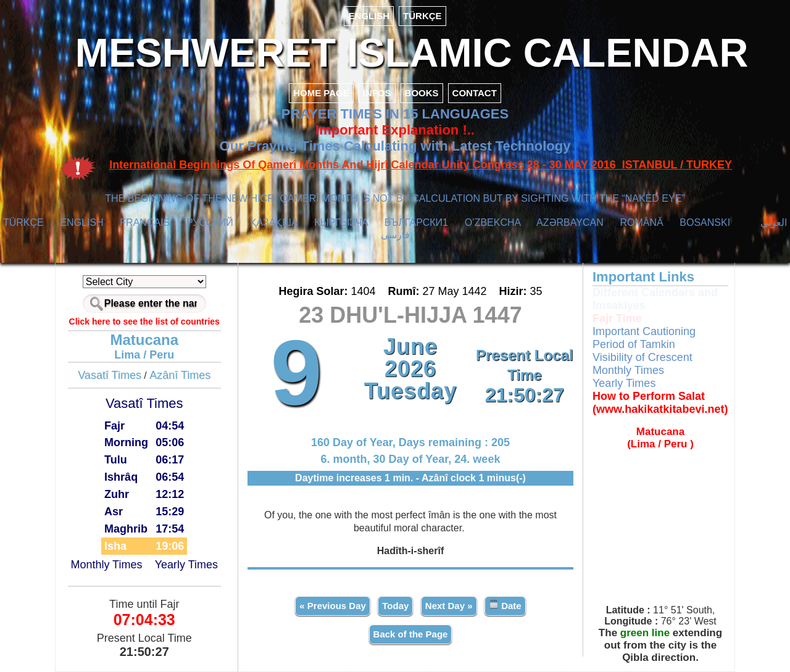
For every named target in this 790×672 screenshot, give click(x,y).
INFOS (377, 93)
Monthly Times (106, 565)
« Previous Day (333, 606)
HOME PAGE (321, 93)
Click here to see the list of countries (144, 321)
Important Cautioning (644, 331)
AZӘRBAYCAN (570, 222)
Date (505, 605)
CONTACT (475, 93)
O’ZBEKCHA (493, 222)
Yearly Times (186, 565)
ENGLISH (369, 16)
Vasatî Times (110, 375)
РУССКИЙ (210, 222)
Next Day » (449, 606)
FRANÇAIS (145, 222)
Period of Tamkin (634, 344)
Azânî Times (180, 375)
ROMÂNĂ (641, 222)
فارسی (395, 235)
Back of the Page (411, 634)
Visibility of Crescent (642, 357)
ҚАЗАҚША (274, 222)
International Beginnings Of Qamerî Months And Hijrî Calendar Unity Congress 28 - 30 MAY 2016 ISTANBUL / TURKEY (421, 165)
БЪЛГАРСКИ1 (416, 222)
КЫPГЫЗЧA (341, 222)
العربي (774, 222)
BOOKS (422, 93)
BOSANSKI (705, 222)
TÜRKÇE (422, 16)
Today (395, 606)
